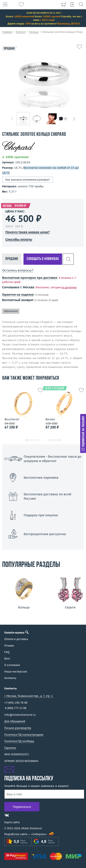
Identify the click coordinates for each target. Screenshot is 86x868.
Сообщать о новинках (43, 259)
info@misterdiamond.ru (20, 715)
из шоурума (69, 287)
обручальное (11, 311)
